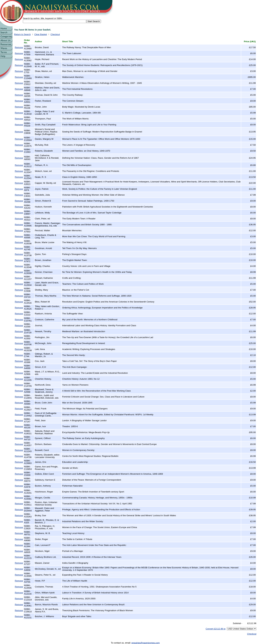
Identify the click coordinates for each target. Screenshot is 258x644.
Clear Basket (41, 34)
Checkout (55, 34)
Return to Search (22, 34)
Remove (19, 47)
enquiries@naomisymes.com (146, 643)
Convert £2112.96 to (216, 629)
